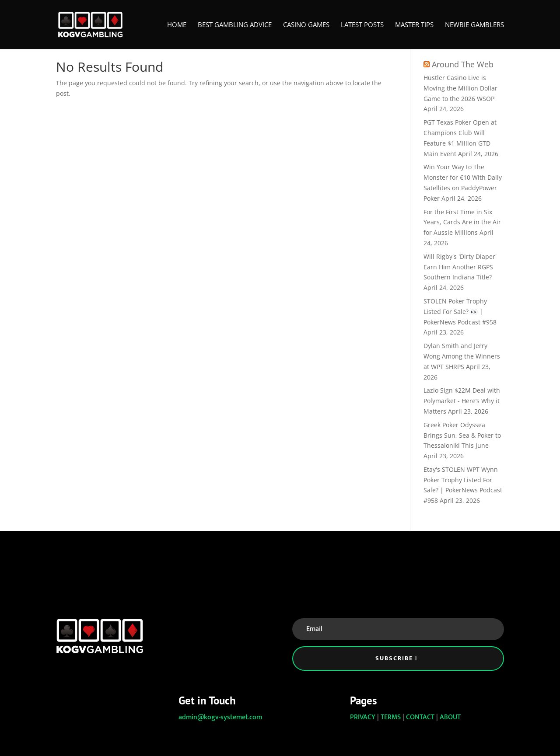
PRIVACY (363, 717)
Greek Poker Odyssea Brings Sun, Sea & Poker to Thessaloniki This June (462, 435)
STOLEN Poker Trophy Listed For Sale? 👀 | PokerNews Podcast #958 (460, 312)
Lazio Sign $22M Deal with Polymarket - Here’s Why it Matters (462, 401)
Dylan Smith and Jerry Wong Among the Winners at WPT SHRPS (462, 356)
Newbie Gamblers (474, 25)
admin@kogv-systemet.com (220, 717)
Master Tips (414, 25)
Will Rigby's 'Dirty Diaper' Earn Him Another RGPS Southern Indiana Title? (460, 267)
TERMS (391, 717)
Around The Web (463, 64)
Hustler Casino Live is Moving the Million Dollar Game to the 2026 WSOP (460, 88)
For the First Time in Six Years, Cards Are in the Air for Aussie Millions (462, 222)
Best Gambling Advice (235, 25)
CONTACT (420, 717)
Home (177, 25)
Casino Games (306, 25)
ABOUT (450, 717)
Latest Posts (362, 25)
